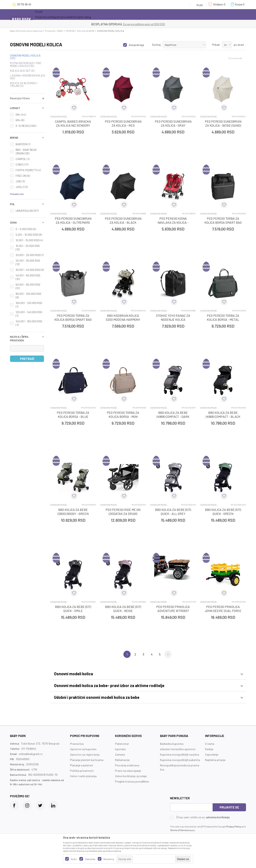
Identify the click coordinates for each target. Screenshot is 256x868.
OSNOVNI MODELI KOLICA (25, 57)
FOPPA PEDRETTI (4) (28, 170)
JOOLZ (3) (22, 187)
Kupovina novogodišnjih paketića (180, 760)
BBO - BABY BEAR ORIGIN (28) (26, 151)
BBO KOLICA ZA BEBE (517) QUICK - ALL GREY (173, 512)
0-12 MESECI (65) (26, 126)
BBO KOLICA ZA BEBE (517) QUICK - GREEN (223, 512)
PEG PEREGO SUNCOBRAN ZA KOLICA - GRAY (173, 123)
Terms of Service (179, 830)
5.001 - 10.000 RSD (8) (29, 235)
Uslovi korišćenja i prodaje (131, 776)
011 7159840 (29, 749)
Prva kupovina (130, 14)
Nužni (74, 859)
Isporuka (120, 749)
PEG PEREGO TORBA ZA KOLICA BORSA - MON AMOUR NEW (123, 417)
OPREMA (70, 31)
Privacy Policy (234, 826)
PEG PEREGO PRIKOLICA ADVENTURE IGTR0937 (173, 609)
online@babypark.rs (31, 754)
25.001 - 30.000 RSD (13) (28, 262)
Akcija (70, 14)
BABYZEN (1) (23, 144)
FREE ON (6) (23, 176)
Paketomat (122, 744)
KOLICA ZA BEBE (86, 31)
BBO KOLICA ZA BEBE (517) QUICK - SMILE (73, 609)
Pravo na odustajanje (128, 771)
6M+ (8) (20, 120)
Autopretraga (136, 45)
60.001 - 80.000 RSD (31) (28, 286)
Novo (87, 14)
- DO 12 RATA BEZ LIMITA (149, 24)
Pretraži (27, 359)
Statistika (90, 859)
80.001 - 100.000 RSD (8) (28, 295)
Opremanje (105, 14)
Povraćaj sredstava (127, 765)
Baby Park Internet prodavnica (26, 31)
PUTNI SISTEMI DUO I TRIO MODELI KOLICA (26, 65)
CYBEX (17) (22, 164)
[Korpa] (238, 4)
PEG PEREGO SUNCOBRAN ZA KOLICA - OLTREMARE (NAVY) (73, 222)
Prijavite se (229, 807)
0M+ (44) (21, 115)
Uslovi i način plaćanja (83, 776)
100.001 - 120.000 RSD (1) (29, 305)
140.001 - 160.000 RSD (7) (29, 323)
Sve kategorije (48, 14)
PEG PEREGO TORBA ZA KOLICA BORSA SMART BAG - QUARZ (73, 319)
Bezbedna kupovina (172, 744)
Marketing (109, 859)
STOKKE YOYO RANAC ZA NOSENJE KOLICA (173, 317)
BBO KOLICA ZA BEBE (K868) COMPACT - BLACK (223, 415)
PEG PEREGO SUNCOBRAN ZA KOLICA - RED (123, 123)
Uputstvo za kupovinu (83, 749)
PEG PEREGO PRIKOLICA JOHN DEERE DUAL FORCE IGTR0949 (223, 611)
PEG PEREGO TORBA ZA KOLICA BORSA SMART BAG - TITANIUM (223, 222)
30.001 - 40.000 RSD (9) (30, 270)
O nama (210, 744)
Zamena (120, 754)
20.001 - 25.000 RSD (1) (29, 255)
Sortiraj (156, 45)
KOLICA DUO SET (22, 71)
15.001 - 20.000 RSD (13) (28, 248)
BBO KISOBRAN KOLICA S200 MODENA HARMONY (123, 317)
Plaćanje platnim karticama (87, 760)
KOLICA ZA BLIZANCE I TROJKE (24, 84)
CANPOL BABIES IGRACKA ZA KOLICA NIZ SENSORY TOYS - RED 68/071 (73, 125)
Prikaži (216, 45)
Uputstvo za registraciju (85, 754)
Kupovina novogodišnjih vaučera (179, 754)
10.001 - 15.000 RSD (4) (29, 240)
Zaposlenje (212, 754)
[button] (28, 98)
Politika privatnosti (82, 771)
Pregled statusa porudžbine (132, 781)
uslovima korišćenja (218, 817)
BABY (60, 31)
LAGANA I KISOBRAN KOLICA (28, 77)
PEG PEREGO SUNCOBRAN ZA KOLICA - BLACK (123, 220)
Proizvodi (50, 31)
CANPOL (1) (22, 159)
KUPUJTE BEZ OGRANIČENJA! (114, 24)
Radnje (209, 749)
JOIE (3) (20, 181)
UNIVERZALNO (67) (27, 211)
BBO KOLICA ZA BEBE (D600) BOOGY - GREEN (73, 512)
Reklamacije (122, 760)
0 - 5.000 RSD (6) (26, 229)
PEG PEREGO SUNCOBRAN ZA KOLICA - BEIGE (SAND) (223, 123)
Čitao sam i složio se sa (203, 817)
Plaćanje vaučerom (81, 765)
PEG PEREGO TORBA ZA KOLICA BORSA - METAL (223, 317)
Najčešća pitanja (215, 760)
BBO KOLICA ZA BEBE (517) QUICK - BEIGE (123, 609)
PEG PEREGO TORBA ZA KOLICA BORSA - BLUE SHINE (73, 417)
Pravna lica (77, 744)
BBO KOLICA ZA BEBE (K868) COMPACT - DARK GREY (173, 417)
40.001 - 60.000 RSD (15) (28, 277)
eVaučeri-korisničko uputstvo (178, 749)
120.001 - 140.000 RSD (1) (29, 314)
